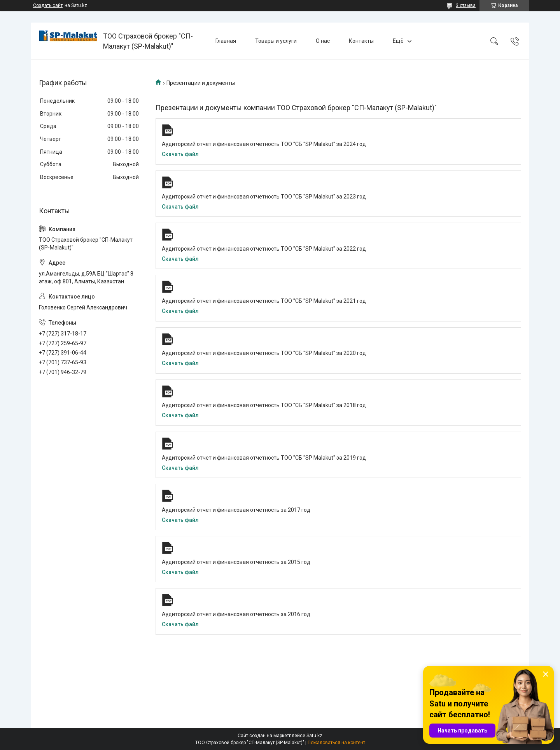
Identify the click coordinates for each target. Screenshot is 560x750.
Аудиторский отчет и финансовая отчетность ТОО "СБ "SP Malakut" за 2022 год (264, 249)
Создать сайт (48, 5)
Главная (226, 41)
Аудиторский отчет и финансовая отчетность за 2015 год (236, 562)
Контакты (361, 41)
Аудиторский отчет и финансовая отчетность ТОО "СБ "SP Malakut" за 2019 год (264, 458)
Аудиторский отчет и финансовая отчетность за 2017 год (236, 510)
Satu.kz (314, 736)
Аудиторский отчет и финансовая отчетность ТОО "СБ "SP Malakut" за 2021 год (264, 301)
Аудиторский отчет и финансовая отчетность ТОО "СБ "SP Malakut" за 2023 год (264, 197)
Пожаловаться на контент (336, 743)
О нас (323, 41)
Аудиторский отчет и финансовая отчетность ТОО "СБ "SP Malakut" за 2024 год (264, 144)
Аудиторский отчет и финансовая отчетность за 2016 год (236, 614)
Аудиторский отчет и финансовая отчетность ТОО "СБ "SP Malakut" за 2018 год (264, 405)
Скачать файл (180, 154)
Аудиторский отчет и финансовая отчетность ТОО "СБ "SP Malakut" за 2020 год (264, 353)
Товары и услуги (276, 41)
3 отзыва (466, 5)
